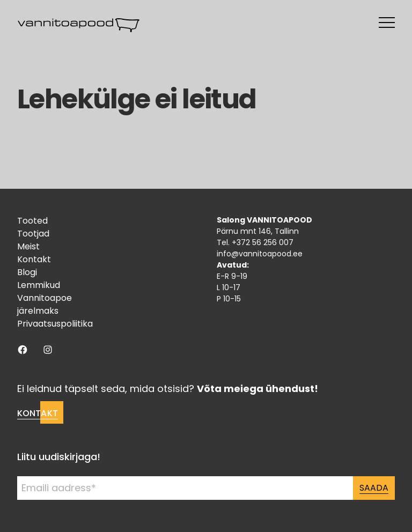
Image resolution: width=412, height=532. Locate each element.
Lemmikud (39, 285)
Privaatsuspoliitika (55, 324)
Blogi (27, 272)
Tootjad (33, 234)
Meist (28, 246)
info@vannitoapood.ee (260, 254)
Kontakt (34, 259)
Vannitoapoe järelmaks (45, 304)
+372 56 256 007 (263, 242)
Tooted (32, 221)
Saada (374, 488)
